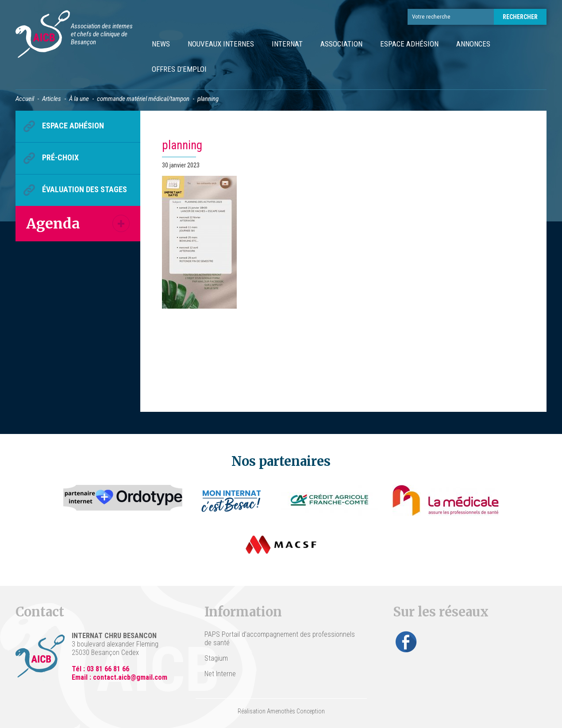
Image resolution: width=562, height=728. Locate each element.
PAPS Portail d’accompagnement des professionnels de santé (280, 639)
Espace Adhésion (409, 44)
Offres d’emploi (179, 69)
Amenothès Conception (296, 711)
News (161, 44)
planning (182, 145)
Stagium (216, 658)
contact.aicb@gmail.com (130, 677)
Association (341, 44)
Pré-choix (60, 157)
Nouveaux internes (221, 44)
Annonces (473, 44)
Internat (287, 44)
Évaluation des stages (85, 189)
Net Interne (220, 674)
